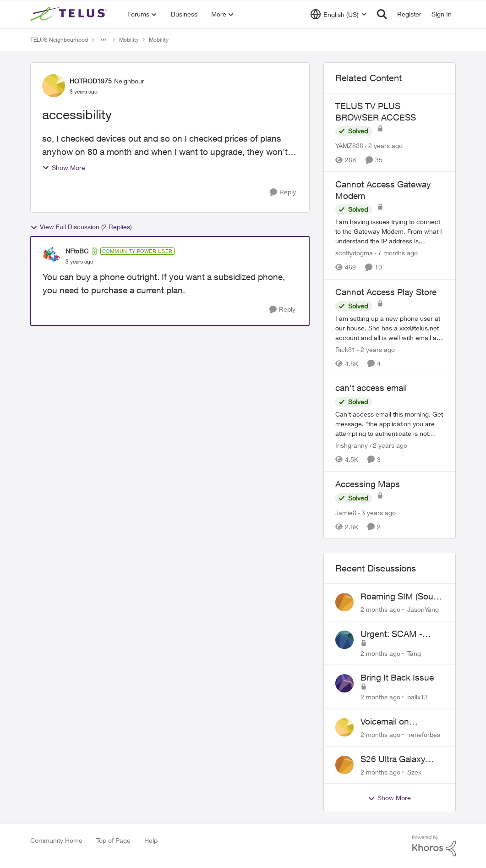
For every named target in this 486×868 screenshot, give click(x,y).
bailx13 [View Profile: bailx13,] (418, 697)
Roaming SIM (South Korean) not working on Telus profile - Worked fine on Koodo (401, 597)
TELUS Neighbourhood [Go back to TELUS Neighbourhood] (59, 40)
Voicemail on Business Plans (390, 722)
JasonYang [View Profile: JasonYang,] (423, 609)
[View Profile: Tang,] (344, 640)
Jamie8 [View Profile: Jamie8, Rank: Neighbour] (346, 513)
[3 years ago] (377, 513)
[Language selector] (339, 14)
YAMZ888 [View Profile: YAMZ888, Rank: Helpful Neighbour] (349, 146)
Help (151, 840)
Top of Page (113, 840)
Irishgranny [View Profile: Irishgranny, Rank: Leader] (352, 445)
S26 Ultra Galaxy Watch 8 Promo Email (402, 759)
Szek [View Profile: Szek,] (414, 772)
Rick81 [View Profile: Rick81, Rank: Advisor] (345, 349)
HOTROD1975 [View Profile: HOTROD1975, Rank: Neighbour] (91, 81)
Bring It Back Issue (397, 677)
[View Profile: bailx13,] (344, 683)
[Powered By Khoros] (434, 846)
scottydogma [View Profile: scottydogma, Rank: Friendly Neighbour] (354, 253)
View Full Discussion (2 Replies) (81, 227)
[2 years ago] (384, 146)
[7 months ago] (396, 253)
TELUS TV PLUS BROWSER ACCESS (376, 112)
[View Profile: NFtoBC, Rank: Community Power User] (52, 256)
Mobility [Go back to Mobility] (129, 40)
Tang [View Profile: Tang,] (414, 653)
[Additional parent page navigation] (104, 40)
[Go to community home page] (70, 14)
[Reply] (283, 192)
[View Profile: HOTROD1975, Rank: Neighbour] (54, 86)
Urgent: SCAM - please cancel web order (396, 634)
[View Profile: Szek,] (344, 765)
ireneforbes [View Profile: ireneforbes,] (424, 734)
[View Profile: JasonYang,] (344, 602)
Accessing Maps (368, 484)
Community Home (56, 840)
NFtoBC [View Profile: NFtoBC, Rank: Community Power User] (77, 251)
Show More (64, 168)
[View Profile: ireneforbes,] (344, 727)
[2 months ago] (380, 609)
